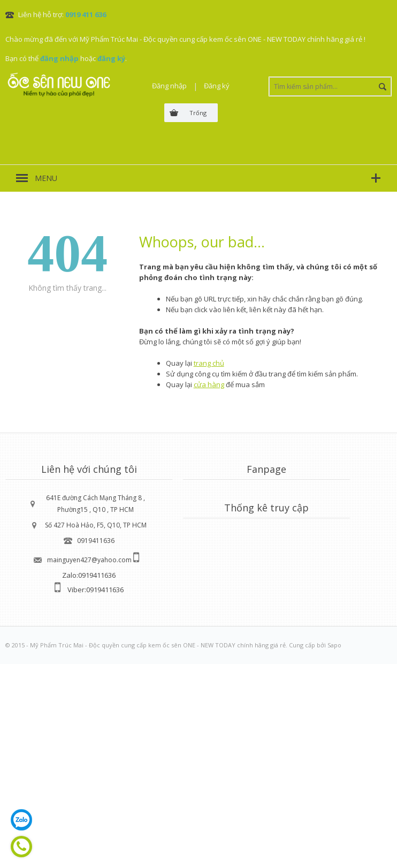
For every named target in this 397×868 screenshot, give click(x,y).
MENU (46, 178)
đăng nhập (59, 58)
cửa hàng (209, 384)
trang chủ (209, 363)
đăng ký (111, 58)
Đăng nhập (169, 86)
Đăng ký (217, 86)
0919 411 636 (86, 14)
